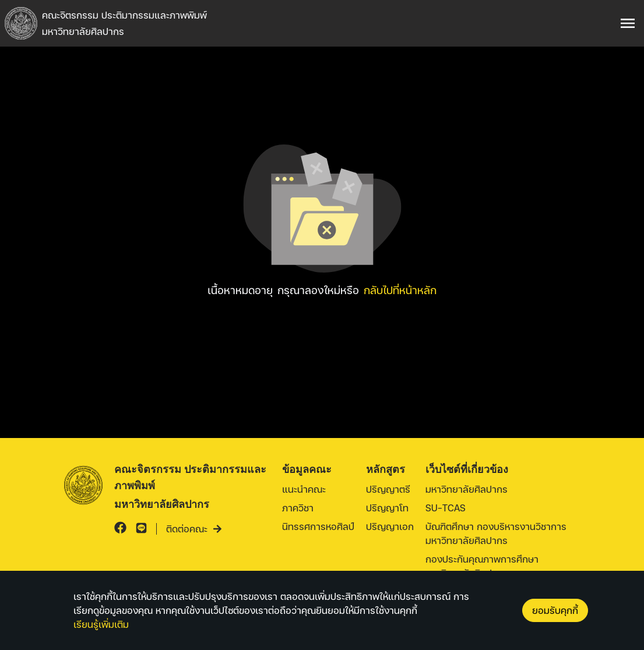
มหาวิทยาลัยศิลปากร (467, 489)
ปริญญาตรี (388, 489)
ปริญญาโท (387, 508)
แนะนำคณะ (304, 489)
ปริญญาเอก (390, 526)
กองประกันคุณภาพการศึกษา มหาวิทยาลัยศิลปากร (482, 566)
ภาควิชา (298, 508)
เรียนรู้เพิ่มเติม (101, 624)
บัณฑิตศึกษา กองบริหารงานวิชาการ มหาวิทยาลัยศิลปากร (496, 533)
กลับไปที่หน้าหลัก (400, 290)
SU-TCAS (446, 508)
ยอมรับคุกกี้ (555, 610)
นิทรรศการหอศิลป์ (318, 526)
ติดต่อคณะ (194, 529)
